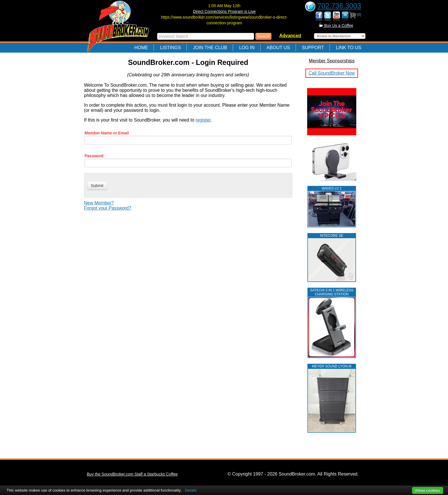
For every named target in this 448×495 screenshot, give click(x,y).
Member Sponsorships (332, 61)
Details (191, 490)
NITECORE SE (332, 236)
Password (94, 156)
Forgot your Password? (108, 208)
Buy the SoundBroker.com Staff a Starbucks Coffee (132, 474)
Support (313, 48)
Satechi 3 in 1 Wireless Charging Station (332, 292)
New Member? (99, 203)
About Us (278, 48)
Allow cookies (428, 490)
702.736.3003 (339, 6)
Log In (247, 48)
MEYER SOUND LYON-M (332, 366)
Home (141, 48)
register (203, 120)
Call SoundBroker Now (332, 73)
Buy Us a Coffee (336, 25)
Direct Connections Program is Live (224, 11)
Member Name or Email (107, 133)
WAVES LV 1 (332, 188)
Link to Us (349, 48)
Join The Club (210, 48)
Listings (170, 48)
